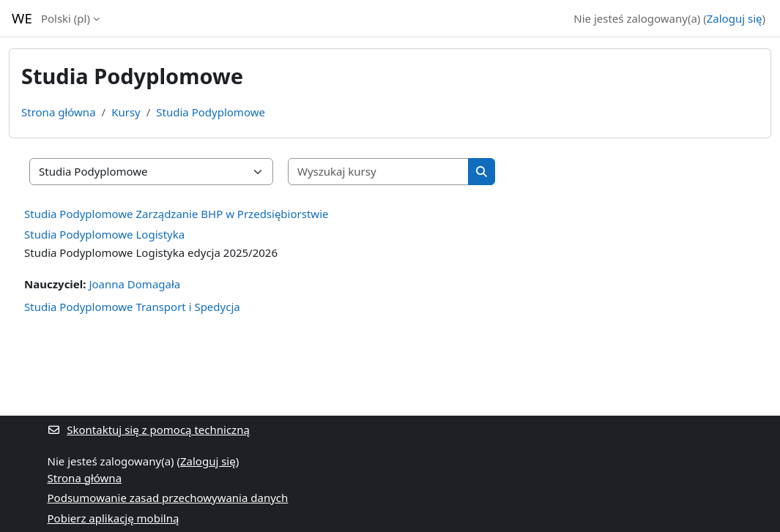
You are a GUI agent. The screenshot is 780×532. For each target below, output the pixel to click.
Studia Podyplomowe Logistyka (104, 234)
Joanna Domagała (134, 284)
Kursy (126, 112)
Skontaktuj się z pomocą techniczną (149, 430)
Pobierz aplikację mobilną (114, 518)
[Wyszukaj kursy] (379, 172)
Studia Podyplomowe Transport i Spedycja (132, 307)
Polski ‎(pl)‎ (66, 18)
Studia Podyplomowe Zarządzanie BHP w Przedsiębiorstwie (176, 214)
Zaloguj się (735, 18)
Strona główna (59, 112)
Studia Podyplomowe (211, 112)
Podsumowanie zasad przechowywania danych (168, 498)
